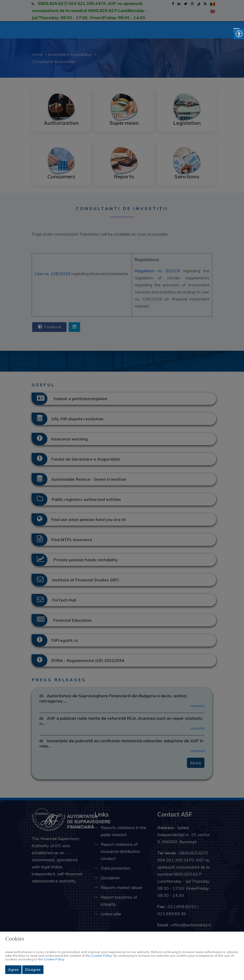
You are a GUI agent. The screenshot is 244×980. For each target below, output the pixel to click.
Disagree (33, 970)
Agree (13, 970)
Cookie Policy (102, 956)
